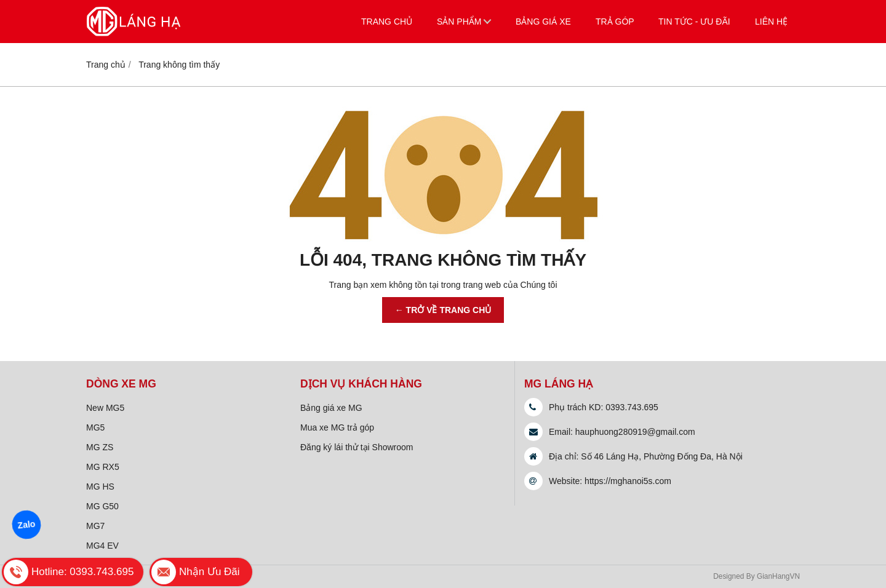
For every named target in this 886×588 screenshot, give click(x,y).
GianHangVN (778, 576)
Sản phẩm (459, 22)
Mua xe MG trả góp (337, 427)
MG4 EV (102, 546)
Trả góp (615, 22)
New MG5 (105, 408)
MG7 (95, 526)
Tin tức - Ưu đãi (694, 22)
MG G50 (102, 506)
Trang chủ (387, 22)
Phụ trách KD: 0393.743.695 (604, 407)
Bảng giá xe (543, 22)
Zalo (26, 525)
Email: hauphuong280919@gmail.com (622, 432)
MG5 (95, 427)
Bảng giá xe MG (331, 408)
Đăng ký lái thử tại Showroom (357, 447)
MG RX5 (103, 467)
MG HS (100, 487)
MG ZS (100, 447)
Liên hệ (771, 22)
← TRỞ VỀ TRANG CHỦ (443, 310)
